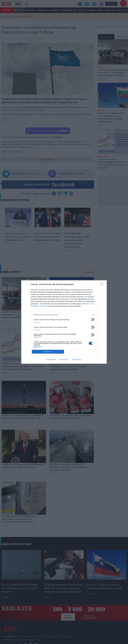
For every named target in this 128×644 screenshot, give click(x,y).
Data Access (64, 360)
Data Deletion (51, 360)
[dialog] (64, 322)
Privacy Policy (77, 360)
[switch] (92, 320)
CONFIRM (48, 352)
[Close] (103, 285)
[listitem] (64, 315)
